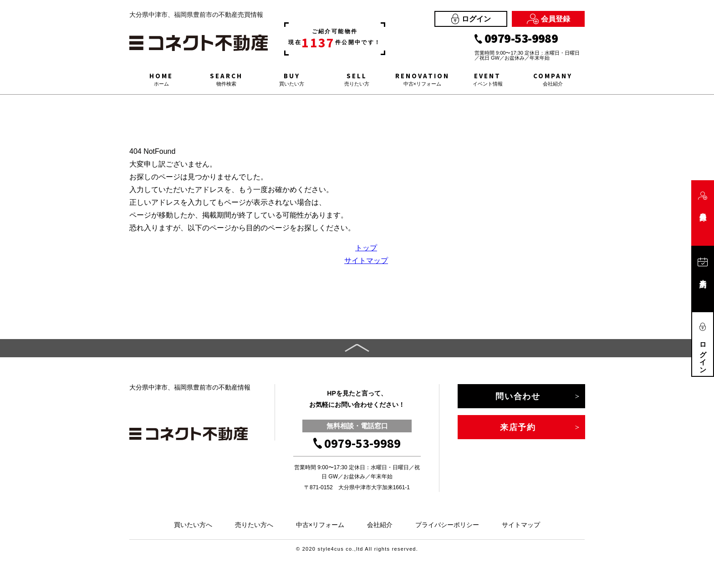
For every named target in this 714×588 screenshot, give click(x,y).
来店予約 (518, 427)
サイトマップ (366, 261)
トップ (366, 248)
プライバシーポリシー (447, 525)
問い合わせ (518, 396)
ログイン (471, 19)
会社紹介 (380, 525)
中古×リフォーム (320, 525)
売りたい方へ (254, 525)
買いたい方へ (193, 525)
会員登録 (548, 19)
